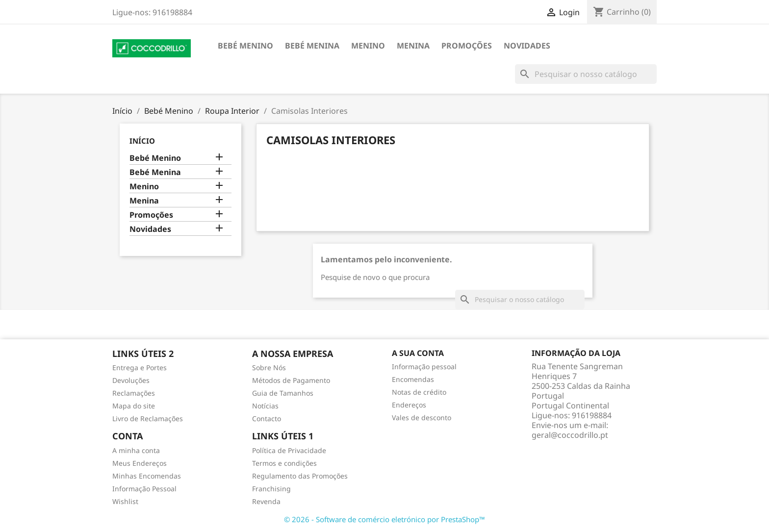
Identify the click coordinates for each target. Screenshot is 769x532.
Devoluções (131, 380)
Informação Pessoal (144, 489)
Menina (413, 46)
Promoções (467, 46)
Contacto (267, 418)
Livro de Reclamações (148, 418)
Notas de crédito (419, 392)
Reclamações (134, 393)
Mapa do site (134, 406)
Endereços (409, 405)
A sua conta (418, 353)
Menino (368, 46)
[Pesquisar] (586, 74)
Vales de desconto (422, 418)
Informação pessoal (424, 367)
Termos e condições (284, 463)
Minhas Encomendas (147, 476)
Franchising (271, 489)
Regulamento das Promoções (300, 476)
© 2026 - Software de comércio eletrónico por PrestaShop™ (384, 519)
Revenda (266, 501)
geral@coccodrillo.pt (570, 435)
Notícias (265, 406)
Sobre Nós (269, 367)
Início (142, 141)
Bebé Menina (312, 46)
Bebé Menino (245, 46)
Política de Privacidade (289, 450)
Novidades (527, 46)
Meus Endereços (140, 463)
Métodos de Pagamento (291, 380)
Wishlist (125, 501)
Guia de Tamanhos (283, 393)
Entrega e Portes (140, 367)
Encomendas (413, 379)
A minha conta (136, 450)
